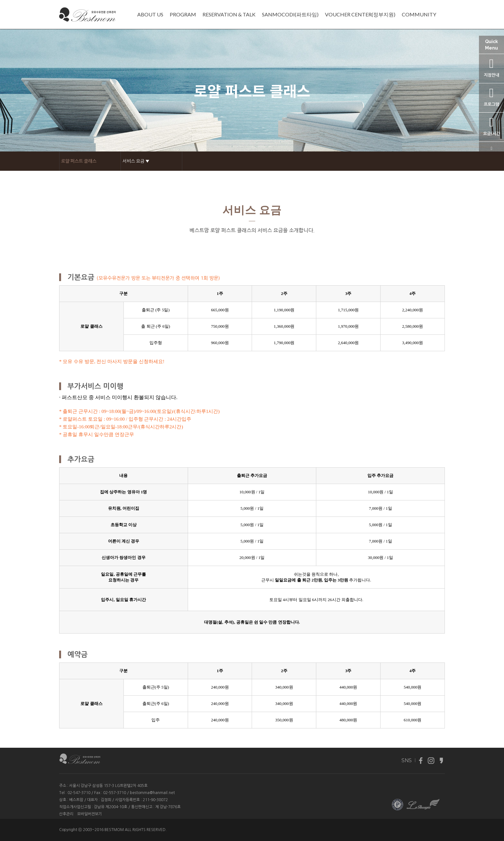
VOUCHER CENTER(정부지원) (360, 14)
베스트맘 (76, 800)
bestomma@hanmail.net (152, 793)
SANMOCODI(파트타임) (290, 14)
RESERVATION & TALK (229, 14)
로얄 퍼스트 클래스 (79, 161)
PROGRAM (183, 14)
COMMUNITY (419, 14)
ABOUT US (150, 14)
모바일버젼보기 (90, 814)
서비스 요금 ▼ (136, 161)
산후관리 (66, 814)
